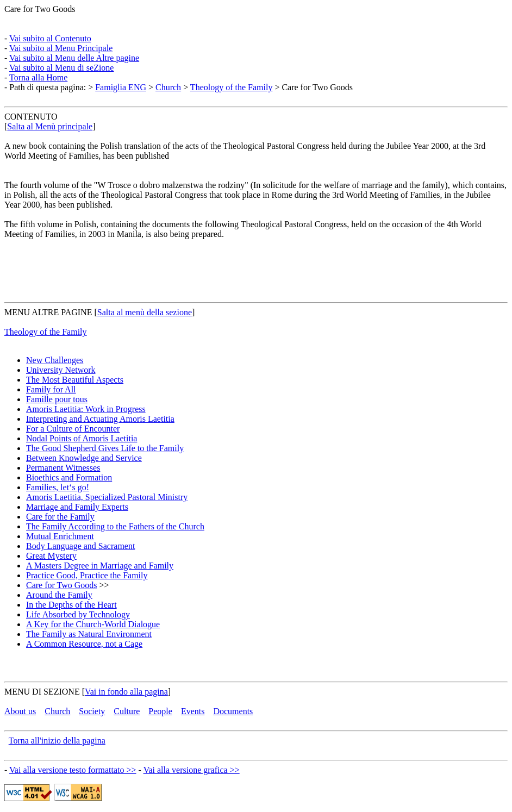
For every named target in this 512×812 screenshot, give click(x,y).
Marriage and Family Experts (77, 507)
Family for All (51, 389)
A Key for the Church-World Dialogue (93, 624)
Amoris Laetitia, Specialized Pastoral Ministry (107, 497)
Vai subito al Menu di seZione (61, 68)
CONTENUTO (31, 117)
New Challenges (55, 360)
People (160, 711)
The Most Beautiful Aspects (75, 380)
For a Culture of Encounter (73, 429)
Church (168, 87)
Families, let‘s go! (58, 487)
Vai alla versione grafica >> (192, 770)
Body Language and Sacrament (80, 546)
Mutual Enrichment (60, 536)
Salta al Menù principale (50, 126)
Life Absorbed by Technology (78, 614)
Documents (233, 711)
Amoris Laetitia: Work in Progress (86, 409)
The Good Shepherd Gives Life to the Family (105, 448)
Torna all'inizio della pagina (57, 741)
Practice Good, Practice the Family (87, 575)
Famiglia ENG (121, 87)
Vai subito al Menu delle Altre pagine (74, 58)
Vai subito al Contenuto (50, 38)
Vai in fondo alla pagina (126, 692)
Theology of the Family (232, 87)
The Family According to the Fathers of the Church (115, 526)
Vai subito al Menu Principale (61, 48)
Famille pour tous (57, 399)
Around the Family (59, 595)
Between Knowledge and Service (84, 458)
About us (20, 711)
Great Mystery (51, 556)
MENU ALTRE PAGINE (48, 312)
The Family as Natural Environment (89, 634)
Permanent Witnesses (63, 468)
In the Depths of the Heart (71, 605)
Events (193, 711)
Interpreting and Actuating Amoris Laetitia (100, 419)
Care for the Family (60, 517)
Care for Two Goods (40, 9)
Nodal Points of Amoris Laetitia (82, 438)
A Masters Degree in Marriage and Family (100, 566)
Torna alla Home (38, 77)
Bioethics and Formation (69, 477)
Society (92, 711)
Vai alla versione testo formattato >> (73, 770)
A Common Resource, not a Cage (84, 644)
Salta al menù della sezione (145, 312)
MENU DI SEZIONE (42, 692)
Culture (127, 711)
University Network (61, 370)
